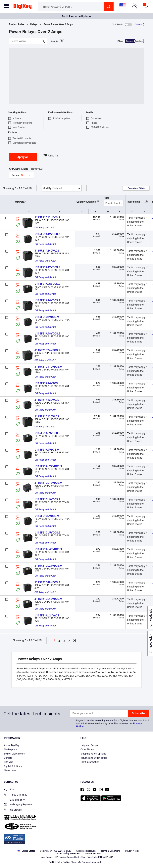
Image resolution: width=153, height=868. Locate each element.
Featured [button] (53, 188)
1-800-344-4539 (16, 795)
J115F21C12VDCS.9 (47, 217)
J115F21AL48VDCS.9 (48, 549)
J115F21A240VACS (47, 251)
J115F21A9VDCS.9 (47, 450)
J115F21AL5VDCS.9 (48, 284)
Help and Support (90, 745)
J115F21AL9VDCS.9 (48, 433)
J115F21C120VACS (47, 416)
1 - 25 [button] (19, 188)
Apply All (23, 157)
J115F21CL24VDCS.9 (48, 566)
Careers (8, 758)
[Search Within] (25, 41)
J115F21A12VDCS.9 (48, 267)
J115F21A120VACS (47, 400)
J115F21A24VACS (46, 383)
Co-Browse (13, 810)
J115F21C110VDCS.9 (48, 367)
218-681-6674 (15, 800)
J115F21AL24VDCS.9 (48, 466)
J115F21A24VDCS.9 (48, 300)
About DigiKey (12, 745)
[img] (23, 7)
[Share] (140, 24)
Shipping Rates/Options (93, 754)
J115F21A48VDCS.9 (48, 333)
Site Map (9, 762)
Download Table (136, 188)
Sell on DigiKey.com (15, 754)
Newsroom (10, 770)
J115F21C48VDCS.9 (47, 582)
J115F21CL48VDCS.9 (48, 599)
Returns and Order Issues (94, 758)
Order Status (87, 750)
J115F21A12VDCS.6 (48, 234)
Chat (10, 790)
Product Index (17, 24)
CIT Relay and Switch (45, 228)
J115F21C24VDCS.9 (47, 350)
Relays (34, 24)
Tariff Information (90, 762)
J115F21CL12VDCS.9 (48, 483)
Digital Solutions (13, 766)
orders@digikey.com (18, 805)
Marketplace (11, 750)
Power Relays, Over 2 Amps (58, 24)
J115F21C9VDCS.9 (47, 516)
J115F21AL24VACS (47, 615)
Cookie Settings (93, 854)
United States (26, 851)
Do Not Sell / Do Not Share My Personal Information (76, 862)
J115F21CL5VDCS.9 (48, 533)
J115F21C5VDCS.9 (47, 317)
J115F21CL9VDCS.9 (48, 499)
